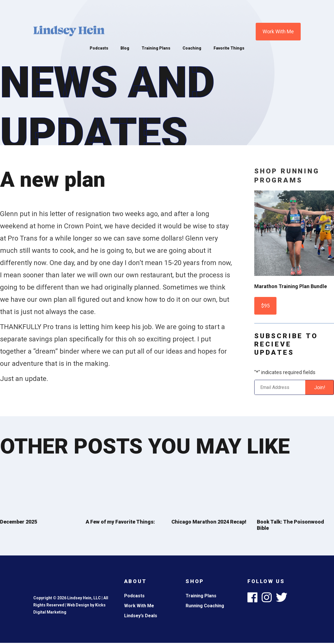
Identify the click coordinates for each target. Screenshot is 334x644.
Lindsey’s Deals (141, 616)
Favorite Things (229, 48)
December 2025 (19, 522)
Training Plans (156, 48)
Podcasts (99, 48)
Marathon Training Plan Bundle (291, 286)
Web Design (78, 605)
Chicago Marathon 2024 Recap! (209, 522)
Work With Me (278, 31)
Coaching (192, 48)
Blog (125, 48)
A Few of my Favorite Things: (120, 522)
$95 (265, 306)
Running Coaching (205, 606)
